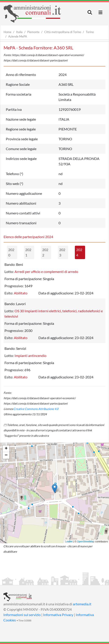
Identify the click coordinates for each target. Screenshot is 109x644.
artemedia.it (82, 604)
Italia (19, 32)
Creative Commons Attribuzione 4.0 (36, 409)
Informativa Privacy (58, 615)
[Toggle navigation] (90, 12)
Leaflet (69, 541)
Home (7, 32)
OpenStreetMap (86, 541)
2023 (62, 252)
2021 (28, 252)
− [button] (6, 455)
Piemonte (33, 32)
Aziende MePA (18, 36)
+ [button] (6, 449)
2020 (11, 252)
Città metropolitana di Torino (63, 32)
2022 (45, 252)
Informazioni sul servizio (22, 615)
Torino (90, 32)
